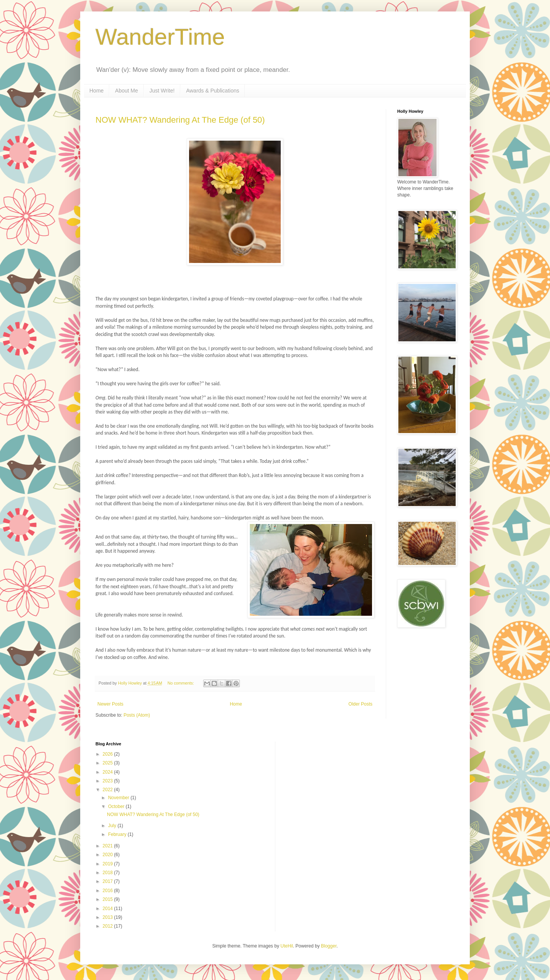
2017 (108, 881)
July (113, 826)
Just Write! (162, 91)
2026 (108, 754)
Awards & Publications (213, 91)
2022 (108, 790)
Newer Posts (110, 704)
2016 (108, 891)
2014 (108, 909)
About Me (126, 91)
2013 (108, 917)
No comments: (181, 683)
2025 (108, 763)
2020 (108, 855)
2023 (108, 781)
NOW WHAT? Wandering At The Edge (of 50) (180, 120)
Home (96, 91)
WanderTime (160, 37)
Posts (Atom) (137, 715)
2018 (108, 873)
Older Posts (360, 704)
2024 (108, 772)
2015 (108, 899)
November (119, 798)
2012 (108, 926)
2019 (108, 864)
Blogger (329, 946)
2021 (108, 846)
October (117, 806)
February (118, 834)
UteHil (287, 946)
